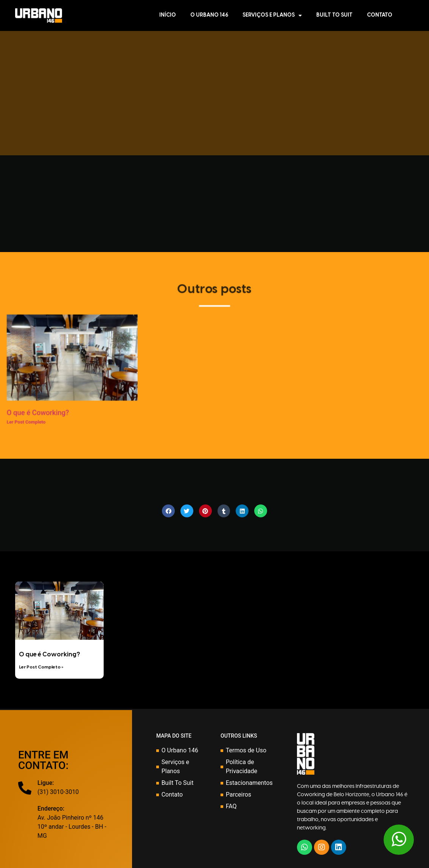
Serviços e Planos (272, 15)
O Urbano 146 (209, 15)
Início (168, 15)
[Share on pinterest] (205, 511)
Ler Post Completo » (41, 667)
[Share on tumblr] (224, 511)
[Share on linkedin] (242, 511)
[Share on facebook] (168, 511)
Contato (380, 15)
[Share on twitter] (187, 511)
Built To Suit (334, 15)
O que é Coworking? (49, 655)
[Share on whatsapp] (261, 511)
